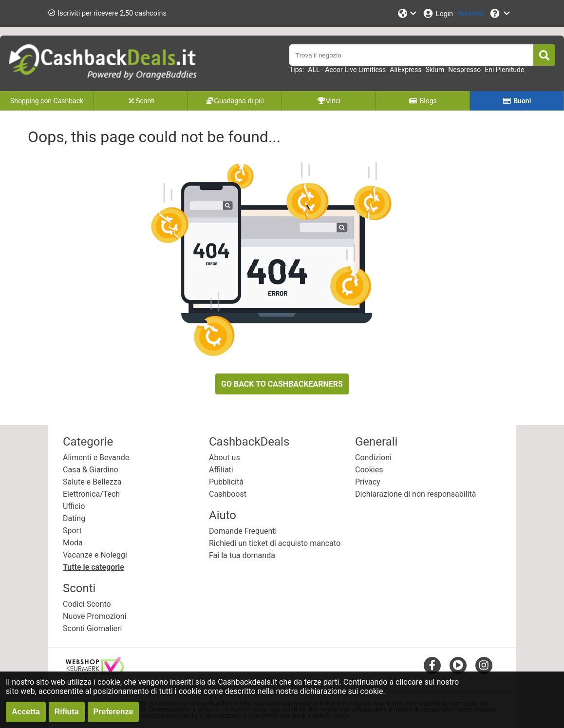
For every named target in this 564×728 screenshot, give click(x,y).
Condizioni (373, 457)
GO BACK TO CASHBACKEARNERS (282, 384)
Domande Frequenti (243, 531)
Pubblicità (226, 482)
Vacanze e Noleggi (95, 555)
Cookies (369, 470)
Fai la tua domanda (242, 555)
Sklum (435, 70)
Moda (73, 543)
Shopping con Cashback (47, 101)
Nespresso (464, 70)
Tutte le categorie (94, 567)
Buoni (517, 101)
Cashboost (228, 494)
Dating (74, 518)
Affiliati (221, 470)
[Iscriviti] (471, 13)
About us (225, 457)
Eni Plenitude (504, 70)
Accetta (26, 712)
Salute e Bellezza (92, 482)
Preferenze (113, 712)
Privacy (368, 482)
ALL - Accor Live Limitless (347, 70)
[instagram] (484, 665)
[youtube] (458, 665)
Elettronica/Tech (91, 494)
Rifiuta (67, 712)
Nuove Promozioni (95, 616)
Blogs (423, 101)
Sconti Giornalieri (92, 628)
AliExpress (405, 70)
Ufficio (74, 506)
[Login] (438, 13)
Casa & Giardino (91, 470)
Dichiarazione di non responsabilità (415, 494)
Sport (72, 531)
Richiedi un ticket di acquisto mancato (275, 543)
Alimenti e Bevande (96, 457)
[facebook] (432, 665)
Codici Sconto (87, 604)
